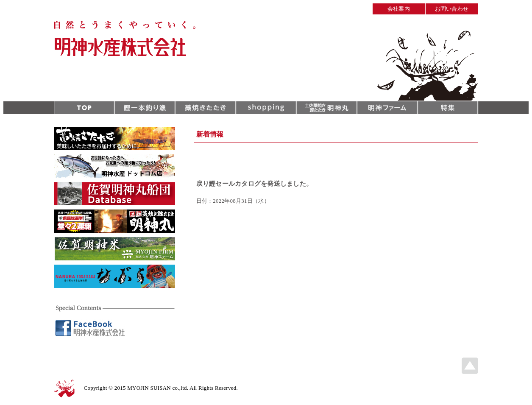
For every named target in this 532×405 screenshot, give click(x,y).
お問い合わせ (452, 9)
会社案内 (399, 9)
